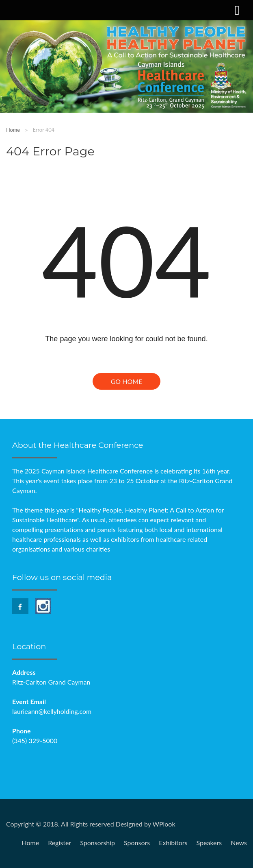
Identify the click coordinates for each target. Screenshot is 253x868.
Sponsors (137, 843)
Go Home (127, 381)
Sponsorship (97, 843)
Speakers (209, 843)
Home (13, 130)
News (239, 843)
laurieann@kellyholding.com (52, 711)
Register (59, 843)
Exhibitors (173, 843)
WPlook (164, 824)
